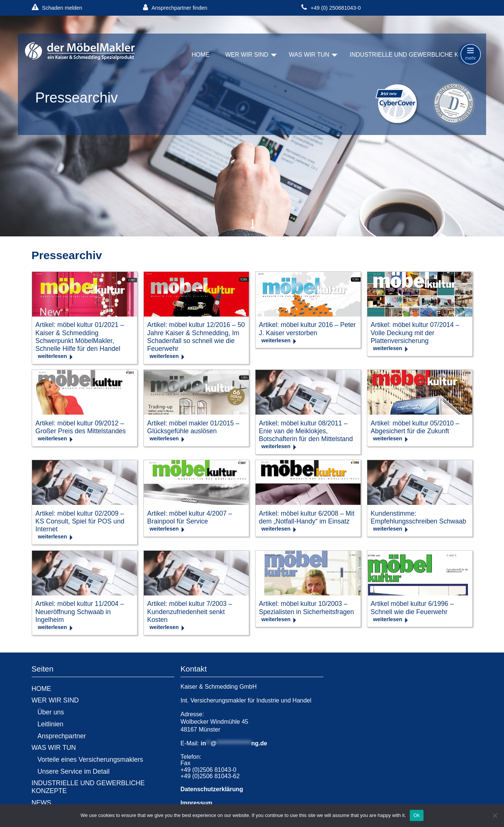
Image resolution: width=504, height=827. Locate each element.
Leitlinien (50, 724)
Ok (417, 815)
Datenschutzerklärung (212, 789)
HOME (200, 55)
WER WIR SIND (247, 55)
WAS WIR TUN (309, 55)
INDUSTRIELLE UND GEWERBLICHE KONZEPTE (418, 55)
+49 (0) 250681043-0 (331, 8)
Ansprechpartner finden (175, 8)
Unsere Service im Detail (74, 771)
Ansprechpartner (62, 736)
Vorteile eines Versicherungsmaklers (91, 760)
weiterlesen (53, 356)
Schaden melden (57, 8)
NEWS (42, 803)
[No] (495, 815)
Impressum (196, 803)
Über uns (51, 712)
